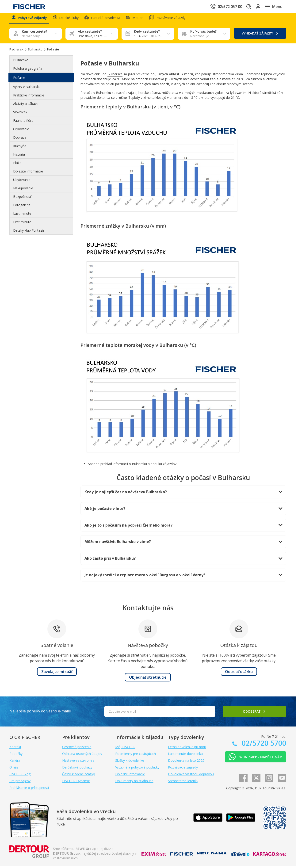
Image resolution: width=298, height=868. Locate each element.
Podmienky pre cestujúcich (136, 755)
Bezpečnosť (22, 198)
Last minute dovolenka (185, 755)
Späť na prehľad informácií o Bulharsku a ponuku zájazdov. (133, 466)
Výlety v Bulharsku (27, 89)
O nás (14, 769)
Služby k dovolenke (130, 762)
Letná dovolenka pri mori (187, 749)
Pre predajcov (20, 783)
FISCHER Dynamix (76, 783)
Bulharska (115, 76)
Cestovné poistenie (77, 749)
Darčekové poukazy (77, 769)
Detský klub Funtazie (29, 232)
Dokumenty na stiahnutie (134, 783)
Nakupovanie (23, 190)
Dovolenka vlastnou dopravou (191, 776)
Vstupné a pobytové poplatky (137, 769)
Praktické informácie (29, 97)
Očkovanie (21, 131)
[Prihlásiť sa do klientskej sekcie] (254, 7)
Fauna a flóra (23, 122)
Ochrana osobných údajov (82, 755)
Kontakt (15, 749)
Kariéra (15, 762)
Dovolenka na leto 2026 (186, 762)
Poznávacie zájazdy (183, 769)
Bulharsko (21, 62)
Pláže (17, 165)
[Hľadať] (241, 7)
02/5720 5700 (263, 745)
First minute (22, 224)
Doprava (20, 139)
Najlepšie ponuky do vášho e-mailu (40, 713)
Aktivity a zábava (26, 105)
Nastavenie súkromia (78, 762)
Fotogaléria (22, 207)
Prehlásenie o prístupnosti (29, 790)
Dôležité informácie (28, 173)
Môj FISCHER (125, 749)
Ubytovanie (22, 182)
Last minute (22, 215)
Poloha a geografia (28, 70)
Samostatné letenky (183, 783)
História (19, 156)
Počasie (19, 79)
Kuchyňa (20, 148)
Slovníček (20, 114)
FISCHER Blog (20, 776)
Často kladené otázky (78, 776)
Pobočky (16, 755)
